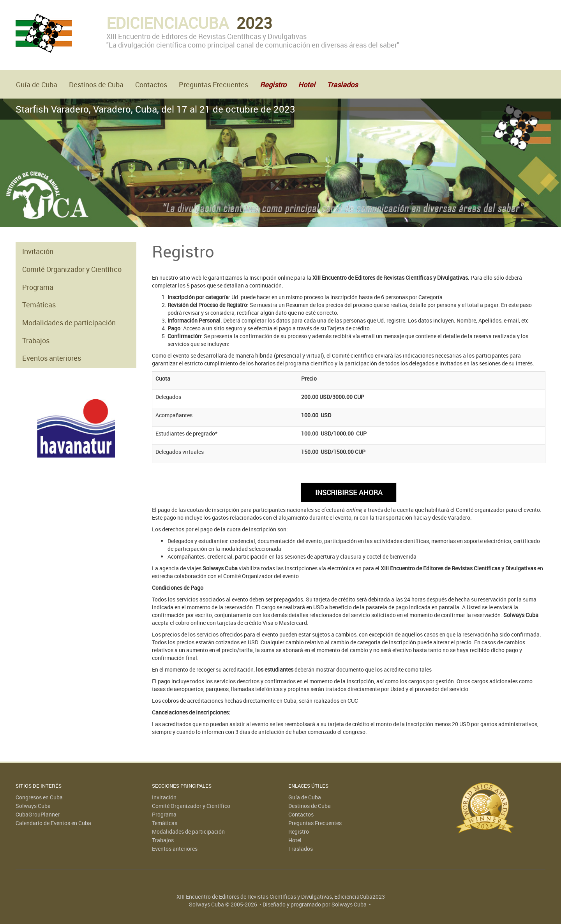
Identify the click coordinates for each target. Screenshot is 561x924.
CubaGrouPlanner (38, 814)
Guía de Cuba (37, 85)
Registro (299, 831)
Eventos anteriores (52, 358)
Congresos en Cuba (39, 797)
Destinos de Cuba (96, 85)
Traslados (301, 849)
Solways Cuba (33, 806)
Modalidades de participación (69, 323)
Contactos (151, 85)
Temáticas (39, 305)
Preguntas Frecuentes (213, 85)
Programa (38, 287)
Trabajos (36, 340)
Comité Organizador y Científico (72, 269)
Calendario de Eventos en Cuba (53, 823)
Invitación (38, 251)
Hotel (295, 840)
